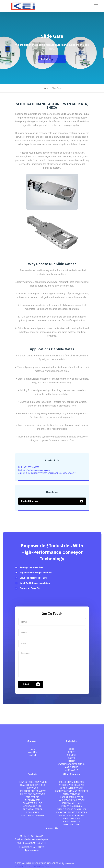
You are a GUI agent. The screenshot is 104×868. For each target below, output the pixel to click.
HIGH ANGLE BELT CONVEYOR (32, 791)
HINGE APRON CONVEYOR (72, 797)
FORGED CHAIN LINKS (71, 806)
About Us (32, 752)
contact (32, 755)
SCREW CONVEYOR (72, 822)
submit (31, 684)
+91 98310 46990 (35, 836)
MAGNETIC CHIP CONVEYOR (72, 800)
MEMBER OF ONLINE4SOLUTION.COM (32, 866)
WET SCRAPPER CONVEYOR (72, 785)
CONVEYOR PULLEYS (32, 803)
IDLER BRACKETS (33, 800)
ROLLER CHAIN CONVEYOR (72, 782)
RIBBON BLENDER (72, 819)
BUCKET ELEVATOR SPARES (72, 815)
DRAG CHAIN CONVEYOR (33, 815)
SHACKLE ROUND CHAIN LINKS (71, 809)
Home (46, 88)
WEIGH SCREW (33, 812)
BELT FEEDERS (33, 797)
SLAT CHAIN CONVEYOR (72, 788)
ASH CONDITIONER (72, 825)
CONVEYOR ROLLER (32, 806)
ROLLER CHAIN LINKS (72, 803)
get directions (32, 850)
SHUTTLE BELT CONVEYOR (32, 794)
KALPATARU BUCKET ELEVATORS (72, 812)
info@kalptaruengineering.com (34, 839)
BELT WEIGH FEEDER (32, 809)
